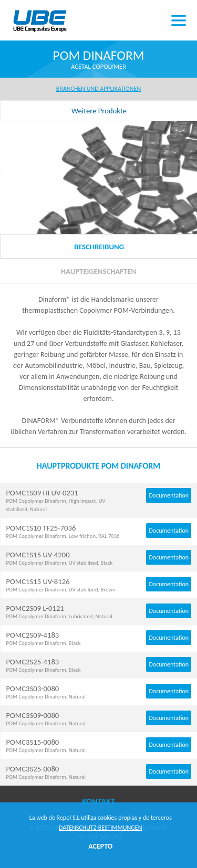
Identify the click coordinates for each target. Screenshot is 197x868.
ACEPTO (100, 846)
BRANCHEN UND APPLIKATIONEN (98, 89)
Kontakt (98, 802)
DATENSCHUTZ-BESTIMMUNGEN (100, 828)
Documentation (169, 495)
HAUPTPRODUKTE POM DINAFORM (99, 466)
